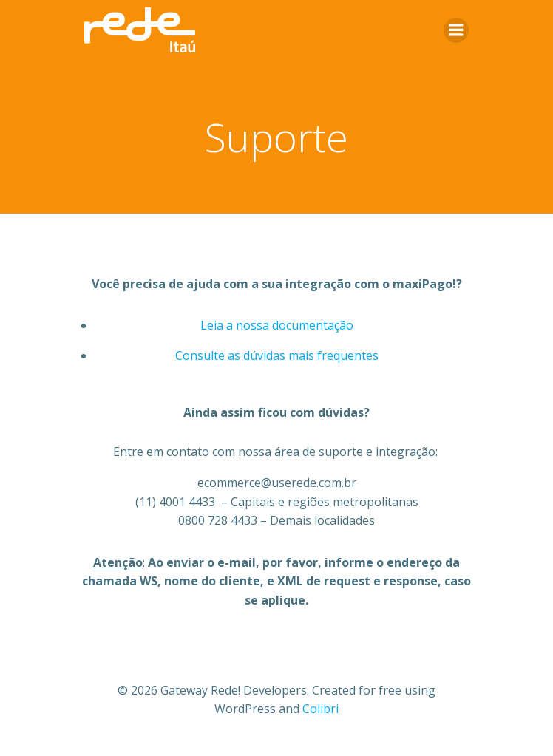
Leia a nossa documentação (277, 325)
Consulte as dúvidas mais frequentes (277, 355)
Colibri (320, 709)
